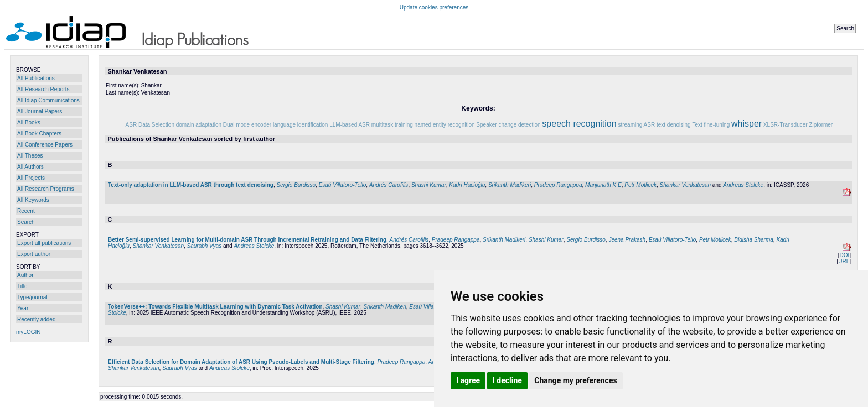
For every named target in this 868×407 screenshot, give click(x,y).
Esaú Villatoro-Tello (343, 185)
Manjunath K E (603, 185)
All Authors (30, 167)
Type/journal (32, 297)
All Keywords (33, 200)
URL (844, 261)
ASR (131, 125)
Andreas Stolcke (743, 185)
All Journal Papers (40, 111)
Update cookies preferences (434, 7)
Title (22, 286)
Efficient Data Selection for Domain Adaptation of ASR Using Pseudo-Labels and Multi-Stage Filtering (241, 362)
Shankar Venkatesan (685, 185)
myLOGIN (28, 332)
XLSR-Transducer (786, 125)
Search (26, 222)
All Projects (31, 178)
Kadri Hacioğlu (467, 185)
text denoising (674, 125)
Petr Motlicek (640, 185)
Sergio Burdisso (296, 185)
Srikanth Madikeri (510, 185)
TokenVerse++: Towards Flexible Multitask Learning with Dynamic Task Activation (215, 307)
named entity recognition (445, 125)
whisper (746, 124)
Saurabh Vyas (205, 246)
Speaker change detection (508, 125)
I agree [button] (468, 380)
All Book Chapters (39, 134)
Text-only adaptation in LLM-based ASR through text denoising (191, 185)
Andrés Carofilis (389, 185)
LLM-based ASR (350, 125)
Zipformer (821, 125)
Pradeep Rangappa (558, 185)
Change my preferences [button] (575, 380)
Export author (34, 254)
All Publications (36, 78)
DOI (844, 255)
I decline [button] (507, 380)
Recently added (37, 319)
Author (25, 275)
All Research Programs (46, 189)
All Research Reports (43, 89)
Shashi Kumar (429, 185)
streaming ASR (636, 125)
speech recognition (579, 124)
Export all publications (44, 243)
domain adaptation (199, 125)
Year (23, 308)
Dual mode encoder (247, 125)
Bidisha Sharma (754, 240)
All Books (29, 122)
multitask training (392, 125)
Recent (26, 211)
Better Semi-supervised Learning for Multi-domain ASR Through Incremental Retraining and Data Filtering (247, 240)
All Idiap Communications (48, 100)
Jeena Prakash (627, 240)
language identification (301, 125)
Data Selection (156, 125)
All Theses (30, 156)
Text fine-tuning (711, 125)
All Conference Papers (45, 145)
